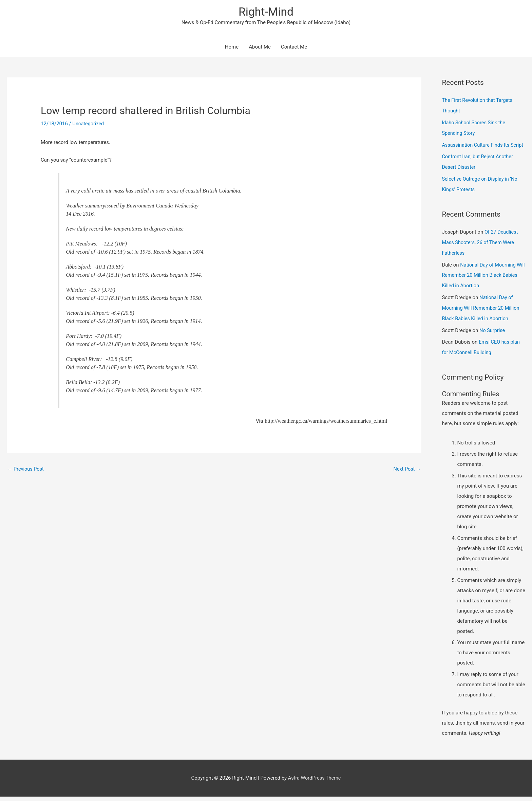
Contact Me (294, 48)
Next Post (406, 470)
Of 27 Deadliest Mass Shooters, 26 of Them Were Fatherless (480, 250)
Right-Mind (266, 12)
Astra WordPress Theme (315, 782)
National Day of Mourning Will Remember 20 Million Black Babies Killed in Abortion (480, 282)
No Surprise (493, 335)
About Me (260, 48)
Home (232, 48)
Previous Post (26, 470)
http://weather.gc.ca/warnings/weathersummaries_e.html (326, 421)
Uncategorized (89, 124)
